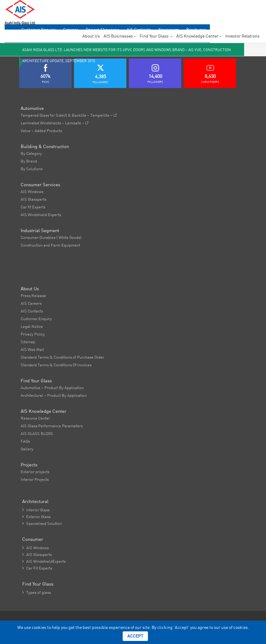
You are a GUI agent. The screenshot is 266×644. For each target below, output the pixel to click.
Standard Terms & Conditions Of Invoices (56, 365)
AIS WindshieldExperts (44, 561)
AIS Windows (32, 191)
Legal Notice (32, 326)
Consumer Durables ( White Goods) (51, 237)
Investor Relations (242, 36)
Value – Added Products (41, 131)
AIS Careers (31, 303)
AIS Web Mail (32, 349)
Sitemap (28, 342)
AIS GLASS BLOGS (37, 433)
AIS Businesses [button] (120, 36)
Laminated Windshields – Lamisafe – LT (55, 123)
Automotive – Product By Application (52, 388)
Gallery (27, 449)
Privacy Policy (33, 334)
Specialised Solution (42, 523)
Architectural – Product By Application (54, 395)
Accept (135, 636)
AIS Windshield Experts (41, 215)
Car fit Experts (33, 207)
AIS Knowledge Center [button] (199, 36)
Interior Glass (36, 510)
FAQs (25, 441)
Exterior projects (35, 472)
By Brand (29, 161)
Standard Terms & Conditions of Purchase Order (62, 357)
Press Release (33, 296)
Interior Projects (35, 479)
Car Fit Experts (37, 568)
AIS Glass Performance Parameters (52, 426)
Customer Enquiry (36, 319)
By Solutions (32, 169)
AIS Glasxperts (33, 199)
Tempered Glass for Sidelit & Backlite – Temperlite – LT (69, 115)
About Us (91, 36)
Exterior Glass (36, 517)
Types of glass (37, 592)
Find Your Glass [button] (156, 36)
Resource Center (35, 418)
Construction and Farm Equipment (50, 245)
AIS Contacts (32, 311)
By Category (31, 153)
